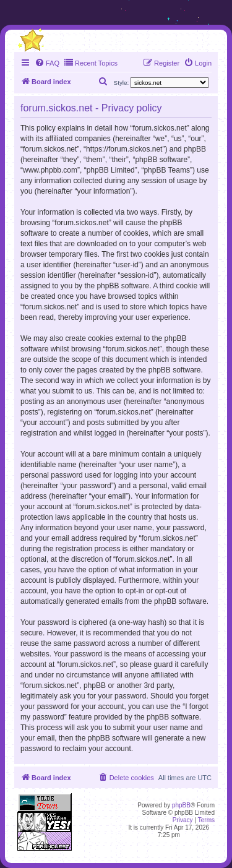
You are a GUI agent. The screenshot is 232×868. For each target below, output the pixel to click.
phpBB (181, 805)
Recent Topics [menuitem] (91, 62)
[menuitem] (47, 63)
